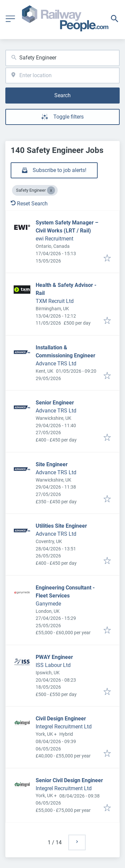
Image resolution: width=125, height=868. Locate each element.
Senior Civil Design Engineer (69, 780)
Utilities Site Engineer (61, 526)
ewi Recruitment (54, 239)
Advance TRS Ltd (56, 364)
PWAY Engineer (54, 657)
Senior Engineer (55, 403)
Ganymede (48, 604)
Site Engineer (52, 464)
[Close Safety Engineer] (51, 190)
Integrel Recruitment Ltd (64, 727)
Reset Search (29, 204)
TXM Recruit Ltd (55, 301)
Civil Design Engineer (61, 719)
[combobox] (62, 58)
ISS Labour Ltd (53, 665)
